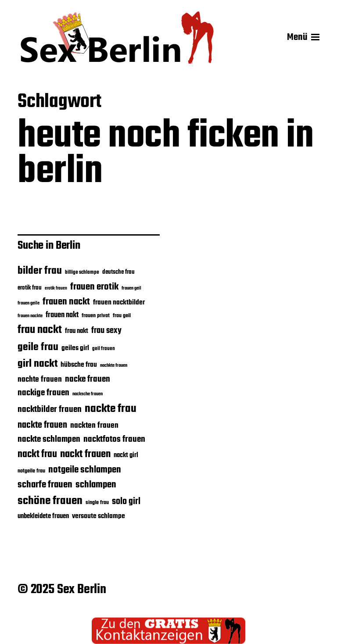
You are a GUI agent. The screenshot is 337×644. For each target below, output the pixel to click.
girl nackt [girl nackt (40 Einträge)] (38, 364)
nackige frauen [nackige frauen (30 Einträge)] (43, 393)
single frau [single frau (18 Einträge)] (97, 503)
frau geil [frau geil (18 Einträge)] (122, 316)
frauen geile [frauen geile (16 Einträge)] (29, 303)
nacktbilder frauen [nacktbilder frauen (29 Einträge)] (50, 410)
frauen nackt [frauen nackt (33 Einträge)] (66, 302)
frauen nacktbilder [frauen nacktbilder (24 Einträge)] (119, 302)
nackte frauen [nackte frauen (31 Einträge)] (42, 425)
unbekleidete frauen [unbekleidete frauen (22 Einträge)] (43, 516)
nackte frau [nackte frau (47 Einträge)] (111, 409)
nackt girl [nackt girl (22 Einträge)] (126, 455)
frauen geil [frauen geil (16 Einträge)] (131, 288)
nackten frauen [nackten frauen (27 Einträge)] (94, 426)
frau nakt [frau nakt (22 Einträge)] (77, 331)
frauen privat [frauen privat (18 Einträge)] (96, 316)
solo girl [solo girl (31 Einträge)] (126, 502)
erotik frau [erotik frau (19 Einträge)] (30, 288)
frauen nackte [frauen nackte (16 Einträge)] (30, 316)
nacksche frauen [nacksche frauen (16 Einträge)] (88, 394)
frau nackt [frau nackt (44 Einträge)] (40, 330)
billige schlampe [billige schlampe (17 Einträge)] (82, 272)
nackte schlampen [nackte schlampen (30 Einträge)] (49, 439)
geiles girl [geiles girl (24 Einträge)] (75, 348)
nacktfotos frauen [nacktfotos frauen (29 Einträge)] (114, 439)
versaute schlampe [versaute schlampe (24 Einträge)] (99, 516)
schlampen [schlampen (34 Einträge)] (96, 485)
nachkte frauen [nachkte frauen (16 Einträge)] (114, 366)
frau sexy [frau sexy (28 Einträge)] (106, 331)
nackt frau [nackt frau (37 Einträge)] (37, 454)
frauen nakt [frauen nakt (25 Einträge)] (62, 315)
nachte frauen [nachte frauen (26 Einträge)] (40, 379)
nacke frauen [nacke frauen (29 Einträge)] (88, 379)
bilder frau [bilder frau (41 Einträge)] (40, 271)
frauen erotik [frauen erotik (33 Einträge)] (94, 287)
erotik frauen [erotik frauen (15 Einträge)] (56, 288)
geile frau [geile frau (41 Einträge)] (38, 347)
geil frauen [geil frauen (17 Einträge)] (104, 349)
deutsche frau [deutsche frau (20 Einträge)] (118, 272)
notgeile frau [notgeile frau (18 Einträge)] (31, 471)
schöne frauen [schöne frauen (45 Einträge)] (50, 501)
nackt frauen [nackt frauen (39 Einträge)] (85, 454)
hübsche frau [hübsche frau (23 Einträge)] (79, 365)
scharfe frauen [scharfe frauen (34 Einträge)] (45, 485)
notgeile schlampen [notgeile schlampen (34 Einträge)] (85, 470)
